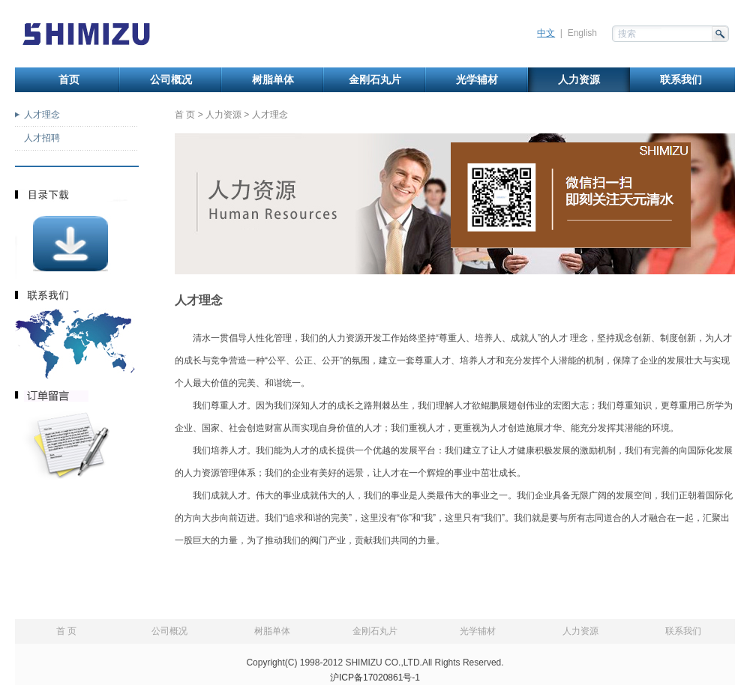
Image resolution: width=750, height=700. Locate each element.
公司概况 (171, 80)
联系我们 (681, 80)
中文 (546, 33)
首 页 (185, 115)
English (582, 33)
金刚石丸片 (375, 80)
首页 (69, 80)
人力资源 (579, 80)
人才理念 (42, 115)
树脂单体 (273, 80)
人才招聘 (42, 138)
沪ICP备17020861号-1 (375, 678)
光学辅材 (477, 80)
